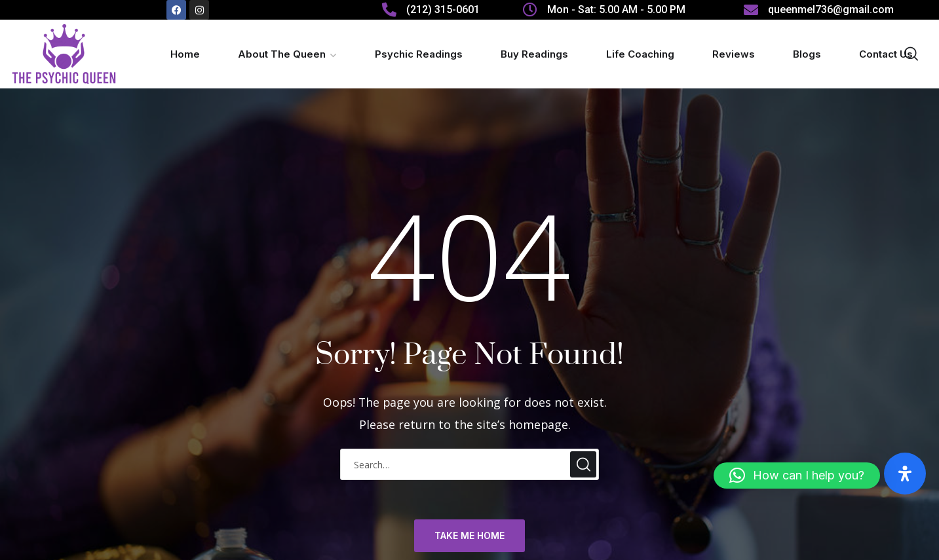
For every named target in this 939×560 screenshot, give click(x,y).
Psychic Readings (419, 54)
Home (185, 54)
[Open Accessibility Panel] (905, 474)
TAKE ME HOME (469, 535)
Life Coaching (640, 54)
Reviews (734, 54)
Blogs (807, 54)
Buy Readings (534, 54)
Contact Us (886, 54)
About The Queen (282, 54)
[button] (797, 476)
